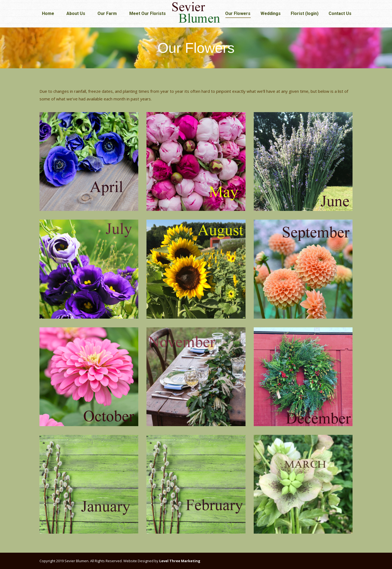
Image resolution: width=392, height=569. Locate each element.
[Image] (89, 162)
